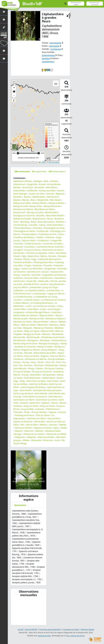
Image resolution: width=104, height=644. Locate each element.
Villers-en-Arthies (46, 437)
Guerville (36, 275)
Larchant (18, 300)
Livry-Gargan (54, 309)
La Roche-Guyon (32, 300)
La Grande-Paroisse (23, 297)
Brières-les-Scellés (22, 219)
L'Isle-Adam (33, 309)
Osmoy (26, 362)
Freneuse (37, 265)
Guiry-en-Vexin (31, 278)
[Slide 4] (22, 486)
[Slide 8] (29, 486)
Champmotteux (29, 234)
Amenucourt (19, 184)
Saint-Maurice (55, 397)
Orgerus (45, 356)
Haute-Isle (31, 281)
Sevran (55, 403)
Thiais (27, 412)
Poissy (31, 369)
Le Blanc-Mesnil (21, 303)
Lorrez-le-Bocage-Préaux (38, 312)
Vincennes (48, 440)
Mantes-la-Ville (37, 319)
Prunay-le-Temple (22, 372)
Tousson (62, 412)
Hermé (54, 281)
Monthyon (45, 340)
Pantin (41, 362)
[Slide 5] (24, 486)
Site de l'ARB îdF (29, 629)
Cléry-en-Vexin (28, 241)
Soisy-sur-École (31, 406)
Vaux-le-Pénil (54, 418)
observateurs (57, 171)
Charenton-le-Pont (47, 234)
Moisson (46, 334)
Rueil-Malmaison (32, 378)
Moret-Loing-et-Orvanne (25, 344)
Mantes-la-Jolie (21, 319)
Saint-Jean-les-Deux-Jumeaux (47, 390)
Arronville (39, 187)
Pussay (25, 375)
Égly (24, 256)
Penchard (39, 365)
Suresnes (40, 409)
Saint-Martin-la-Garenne (35, 397)
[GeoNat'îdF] (4, 35)
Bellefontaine (39, 197)
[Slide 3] (21, 486)
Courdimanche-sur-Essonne (50, 247)
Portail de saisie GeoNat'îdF (49, 629)
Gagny (17, 269)
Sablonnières (48, 378)
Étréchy (18, 259)
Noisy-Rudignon (49, 350)
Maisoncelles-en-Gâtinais (26, 315)
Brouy (50, 219)
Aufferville (32, 191)
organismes (39, 171)
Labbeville (18, 290)
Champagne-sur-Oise (54, 228)
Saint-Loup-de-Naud (23, 393)
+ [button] (14, 88)
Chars (61, 234)
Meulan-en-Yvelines (43, 328)
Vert (22, 425)
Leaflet (42, 163)
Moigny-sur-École (32, 334)
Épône (44, 256)
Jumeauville (35, 287)
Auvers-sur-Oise (37, 194)
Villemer (39, 431)
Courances (29, 247)
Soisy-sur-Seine (47, 406)
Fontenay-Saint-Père (43, 262)
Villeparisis (20, 437)
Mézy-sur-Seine (32, 331)
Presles (39, 369)
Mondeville (58, 334)
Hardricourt (19, 281)
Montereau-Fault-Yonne (53, 337)
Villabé (64, 428)
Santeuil (24, 403)
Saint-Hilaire (26, 390)
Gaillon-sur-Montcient (32, 269)
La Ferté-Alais (53, 290)
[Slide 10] (33, 486)
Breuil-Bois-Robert (55, 216)
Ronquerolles (49, 375)
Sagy (16, 381)
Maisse (59, 315)
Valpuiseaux (19, 418)
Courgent (18, 250)
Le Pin (28, 306)
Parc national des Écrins (76, 636)
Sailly (22, 381)
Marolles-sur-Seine (22, 322)
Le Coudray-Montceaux (42, 303)
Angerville (32, 184)
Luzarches (56, 312)
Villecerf (18, 431)
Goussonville (57, 272)
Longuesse (19, 312)
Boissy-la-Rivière (56, 203)
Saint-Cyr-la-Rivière (38, 384)
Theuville (18, 412)
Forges (28, 265)
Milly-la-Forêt (47, 331)
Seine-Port (35, 403)
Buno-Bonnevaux (46, 222)
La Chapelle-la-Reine (35, 290)
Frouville (48, 265)
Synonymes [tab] (20, 505)
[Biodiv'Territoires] (4, 43)
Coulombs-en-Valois (53, 244)
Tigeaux (52, 412)
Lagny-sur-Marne (56, 294)
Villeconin (29, 431)
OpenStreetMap (54, 163)
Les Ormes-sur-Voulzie (44, 306)
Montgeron (33, 340)
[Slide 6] (26, 486)
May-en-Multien (41, 322)
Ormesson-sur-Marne (36, 359)
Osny (33, 362)
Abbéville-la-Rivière (23, 181)
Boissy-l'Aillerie (40, 203)
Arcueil (42, 184)
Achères (54, 181)
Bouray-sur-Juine (35, 212)
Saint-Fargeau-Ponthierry (33, 387)
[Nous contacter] (4, 51)
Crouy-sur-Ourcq (32, 250)
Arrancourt (28, 187)
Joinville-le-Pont (31, 284)
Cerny (42, 225)
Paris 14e (61, 362)
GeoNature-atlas (43, 636)
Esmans (52, 256)
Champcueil (43, 231)
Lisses (43, 309)
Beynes (17, 200)
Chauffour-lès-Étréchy (24, 237)
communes (22, 171)
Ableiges (38, 181)
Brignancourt (39, 219)
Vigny (56, 428)
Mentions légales (90, 629)
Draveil (17, 256)
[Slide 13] (38, 486)
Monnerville (19, 337)
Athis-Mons (51, 187)
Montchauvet (33, 337)
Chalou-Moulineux (22, 228)
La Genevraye (39, 294)
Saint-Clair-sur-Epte (36, 381)
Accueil (17, 629)
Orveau (17, 362)
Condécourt (43, 241)
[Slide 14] (40, 486)
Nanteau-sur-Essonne (25, 347)
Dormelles (61, 253)
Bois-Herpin (56, 200)
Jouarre (44, 284)
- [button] (14, 95)
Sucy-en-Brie (27, 409)
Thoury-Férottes (39, 412)
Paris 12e (50, 362)
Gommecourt (34, 272)
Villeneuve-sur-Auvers (34, 434)
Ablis (46, 181)
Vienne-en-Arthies (23, 428)
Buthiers (60, 222)
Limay (60, 306)
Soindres (18, 406)
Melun (16, 325)
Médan (62, 322)
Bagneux (60, 194)
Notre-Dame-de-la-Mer (45, 353)
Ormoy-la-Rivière (56, 359)
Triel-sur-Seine (43, 415)
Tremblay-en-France (24, 415)
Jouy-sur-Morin (21, 287)
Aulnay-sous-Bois (47, 191)
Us (53, 415)
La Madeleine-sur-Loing (45, 297)
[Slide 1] (17, 486)
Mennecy (54, 325)
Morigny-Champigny (49, 344)
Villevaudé (36, 440)
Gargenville (50, 269)
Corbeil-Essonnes (33, 244)
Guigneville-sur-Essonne (54, 275)
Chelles (40, 237)
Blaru (33, 200)
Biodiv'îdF (32, 4)
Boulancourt (19, 212)
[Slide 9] (31, 486)
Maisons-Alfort (46, 315)
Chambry (37, 228)
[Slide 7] (28, 486)
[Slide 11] (35, 486)
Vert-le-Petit (32, 425)
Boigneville (43, 200)
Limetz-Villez (19, 309)
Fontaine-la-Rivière (22, 262)
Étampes (62, 256)
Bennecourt (53, 197)
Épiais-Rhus (33, 256)
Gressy (17, 275)
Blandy (25, 200)
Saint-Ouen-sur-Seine (47, 400)
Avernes (50, 194)
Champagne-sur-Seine (24, 231)
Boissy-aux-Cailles (22, 203)
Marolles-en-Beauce (55, 319)
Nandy (64, 344)
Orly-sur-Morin (58, 356)
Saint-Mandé (41, 393)
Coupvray (18, 247)
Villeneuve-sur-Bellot (56, 434)
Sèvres (63, 403)
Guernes (26, 275)
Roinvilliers (36, 375)
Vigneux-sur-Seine (43, 428)
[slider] (39, 153)
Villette (26, 440)
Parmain (28, 365)
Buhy (33, 222)
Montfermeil (19, 340)
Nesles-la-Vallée (45, 347)
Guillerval (18, 278)
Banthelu (18, 197)
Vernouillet (39, 422)
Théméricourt (52, 409)
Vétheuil (43, 425)
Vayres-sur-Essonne (23, 422)
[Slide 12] (37, 486)
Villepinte (31, 437)
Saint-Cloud (53, 381)
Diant (51, 253)
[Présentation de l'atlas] (4, 19)
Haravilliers (60, 278)
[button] (14, 82)
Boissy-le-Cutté (21, 206)
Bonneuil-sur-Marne (23, 209)
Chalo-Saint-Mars (55, 225)
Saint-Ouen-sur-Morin (24, 400)
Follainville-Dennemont (49, 259)
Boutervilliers (52, 212)
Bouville (40, 216)
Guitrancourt (47, 278)
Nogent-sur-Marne (31, 350)
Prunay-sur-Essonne (42, 372)
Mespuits (28, 328)
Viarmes (53, 425)
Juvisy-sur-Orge (50, 287)
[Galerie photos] (4, 58)
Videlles (63, 425)
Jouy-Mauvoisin (57, 284)
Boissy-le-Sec (36, 206)
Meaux (54, 322)
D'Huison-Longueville (37, 253)
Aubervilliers (19, 191)
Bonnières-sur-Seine (44, 209)
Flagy (34, 259)
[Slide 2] (19, 486)
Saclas (60, 378)
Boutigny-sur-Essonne (24, 216)
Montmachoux (59, 340)
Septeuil (46, 403)
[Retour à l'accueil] (4, 12)
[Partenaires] (4, 27)
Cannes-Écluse (20, 225)
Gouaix (45, 272)
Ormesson (18, 359)
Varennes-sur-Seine (36, 418)
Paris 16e (18, 365)
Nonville (28, 353)
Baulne (27, 197)
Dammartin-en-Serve (52, 250)
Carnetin (33, 225)
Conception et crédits (72, 629)
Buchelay (25, 222)
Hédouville (43, 281)
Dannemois (19, 253)
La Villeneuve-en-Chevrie (53, 300)
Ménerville (43, 325)
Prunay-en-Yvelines (54, 369)
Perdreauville (51, 365)
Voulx (57, 440)
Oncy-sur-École (32, 356)
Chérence (50, 237)
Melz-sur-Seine (28, 325)
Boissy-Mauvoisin (52, 206)
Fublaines (58, 265)
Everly (27, 259)
